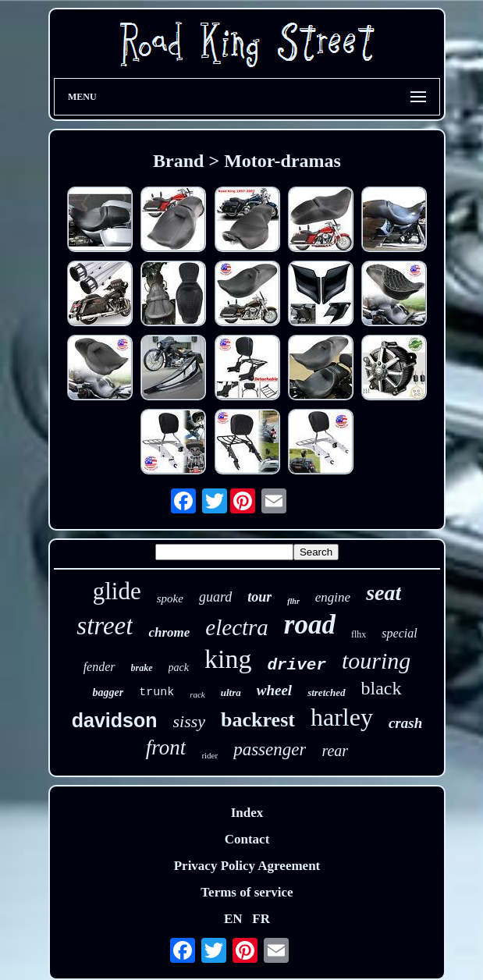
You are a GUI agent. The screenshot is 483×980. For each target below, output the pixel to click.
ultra (231, 692)
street (105, 626)
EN (233, 919)
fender (99, 667)
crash (405, 723)
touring (376, 660)
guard (215, 597)
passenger (270, 749)
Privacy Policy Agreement (247, 866)
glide (117, 591)
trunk (156, 692)
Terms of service (247, 892)
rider (210, 755)
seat (384, 593)
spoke (170, 598)
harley (342, 717)
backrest (258, 720)
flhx (359, 634)
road (310, 625)
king (228, 659)
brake (142, 668)
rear (335, 751)
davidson (115, 720)
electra (237, 627)
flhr (293, 601)
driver (297, 665)
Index (247, 813)
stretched (326, 692)
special (399, 633)
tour (259, 597)
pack (179, 668)
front (166, 747)
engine (333, 597)
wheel (274, 690)
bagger (108, 692)
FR (261, 919)
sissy (190, 721)
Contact (247, 839)
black (382, 688)
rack (197, 694)
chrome (169, 632)
